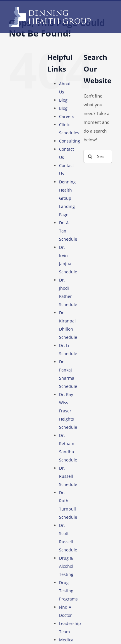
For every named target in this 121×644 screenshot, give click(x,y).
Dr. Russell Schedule (68, 476)
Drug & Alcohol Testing (66, 566)
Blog (63, 100)
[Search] (90, 156)
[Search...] (98, 156)
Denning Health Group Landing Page (67, 198)
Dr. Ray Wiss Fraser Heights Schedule (68, 411)
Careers (67, 116)
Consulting (70, 141)
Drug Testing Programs (68, 591)
